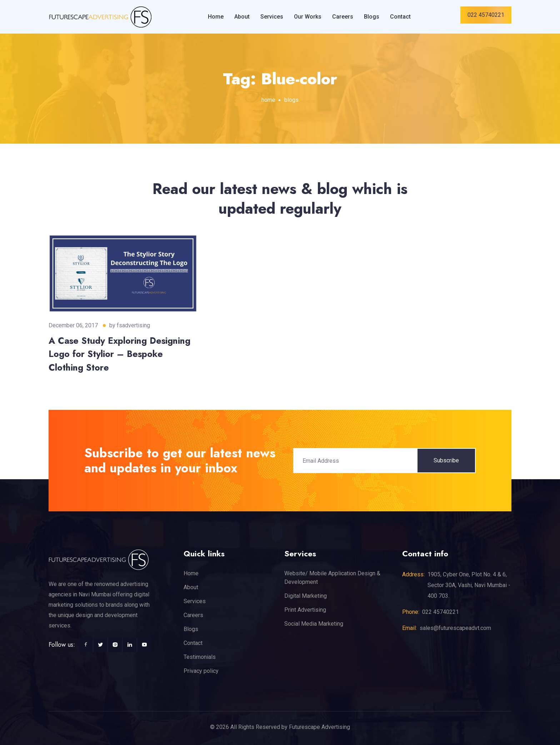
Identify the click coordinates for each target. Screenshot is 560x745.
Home (216, 17)
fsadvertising (133, 325)
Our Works (308, 17)
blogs (291, 100)
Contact (400, 17)
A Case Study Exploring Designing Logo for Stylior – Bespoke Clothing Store (119, 354)
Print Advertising (305, 610)
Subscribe (446, 460)
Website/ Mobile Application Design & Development (332, 578)
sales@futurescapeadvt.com (455, 628)
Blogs (372, 17)
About (242, 17)
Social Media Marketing (314, 624)
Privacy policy (201, 671)
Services (272, 17)
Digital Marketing (306, 596)
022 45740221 (486, 15)
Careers (343, 17)
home (268, 100)
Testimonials (200, 657)
